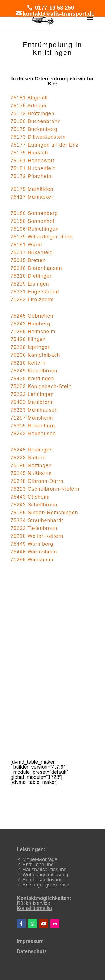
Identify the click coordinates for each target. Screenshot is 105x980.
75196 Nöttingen (31, 465)
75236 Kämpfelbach (35, 355)
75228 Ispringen (31, 347)
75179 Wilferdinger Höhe (42, 237)
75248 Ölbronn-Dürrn (37, 481)
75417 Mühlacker (32, 197)
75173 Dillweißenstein (38, 137)
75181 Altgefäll (29, 98)
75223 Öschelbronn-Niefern (45, 489)
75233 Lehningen (32, 394)
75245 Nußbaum (31, 473)
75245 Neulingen (32, 450)
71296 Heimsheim (33, 332)
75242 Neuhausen (33, 434)
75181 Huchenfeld (33, 168)
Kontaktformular (35, 908)
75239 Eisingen (30, 284)
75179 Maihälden (32, 189)
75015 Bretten (28, 260)
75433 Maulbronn (32, 402)
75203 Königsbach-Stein (41, 386)
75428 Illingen (28, 339)
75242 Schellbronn (34, 505)
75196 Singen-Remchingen (44, 513)
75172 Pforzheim (32, 176)
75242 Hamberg (31, 324)
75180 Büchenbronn (36, 121)
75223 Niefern (28, 458)
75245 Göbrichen (32, 316)
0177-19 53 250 (54, 8)
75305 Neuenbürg (33, 426)
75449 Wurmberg (32, 544)
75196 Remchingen (35, 229)
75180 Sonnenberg (34, 213)
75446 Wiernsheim (34, 552)
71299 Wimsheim (32, 560)
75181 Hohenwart (33, 161)
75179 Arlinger (29, 106)
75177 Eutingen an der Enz (45, 145)
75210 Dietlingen (32, 276)
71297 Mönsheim (32, 418)
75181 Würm (26, 245)
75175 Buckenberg (34, 129)
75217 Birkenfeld (32, 252)
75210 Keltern (28, 363)
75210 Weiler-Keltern (37, 536)
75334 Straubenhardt (37, 520)
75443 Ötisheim (30, 497)
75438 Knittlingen (32, 379)
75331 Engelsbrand (35, 292)
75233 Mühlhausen (34, 410)
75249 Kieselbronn (34, 371)
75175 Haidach (29, 153)
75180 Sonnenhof (33, 221)
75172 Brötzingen (33, 113)
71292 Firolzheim (32, 300)
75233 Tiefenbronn (34, 528)
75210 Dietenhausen (36, 268)
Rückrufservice (33, 903)
